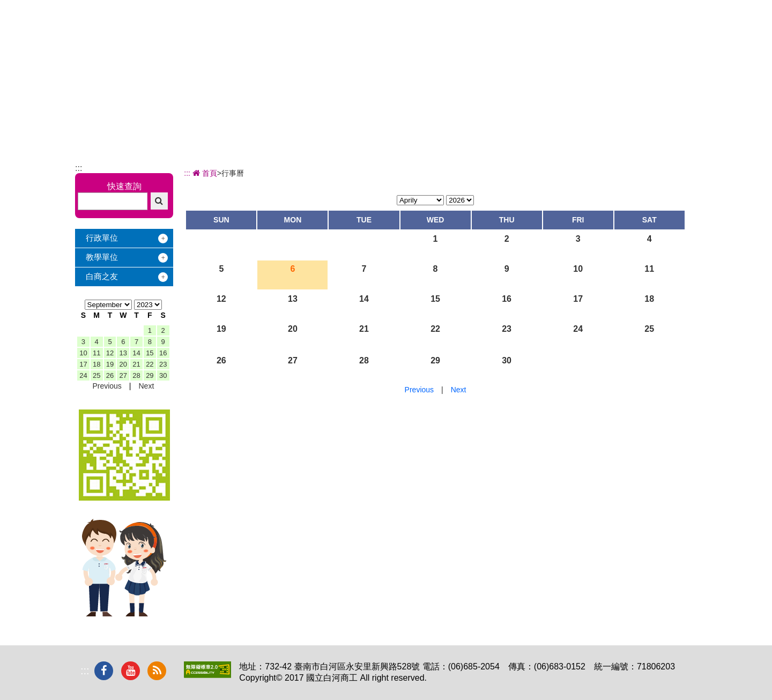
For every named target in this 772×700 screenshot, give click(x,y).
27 (123, 375)
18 (96, 364)
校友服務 (548, 38)
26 (110, 375)
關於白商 (310, 38)
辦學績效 (369, 38)
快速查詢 (124, 186)
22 (150, 364)
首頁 (204, 173)
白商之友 (102, 276)
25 (96, 375)
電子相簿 (607, 38)
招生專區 (429, 38)
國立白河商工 (151, 29)
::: (79, 168)
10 (83, 353)
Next (146, 386)
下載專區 (667, 38)
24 (83, 375)
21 (136, 364)
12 (110, 353)
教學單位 (102, 257)
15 (150, 353)
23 (163, 364)
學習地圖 (488, 38)
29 (150, 375)
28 (136, 375)
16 (163, 353)
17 (83, 364)
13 (123, 353)
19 (110, 364)
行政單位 (102, 238)
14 (136, 353)
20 (123, 364)
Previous (107, 386)
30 (163, 375)
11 (96, 353)
